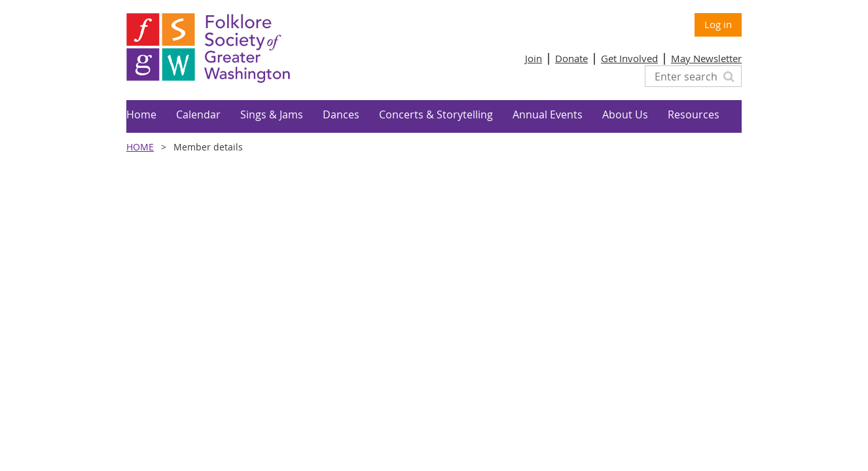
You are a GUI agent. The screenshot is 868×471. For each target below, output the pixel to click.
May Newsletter (706, 58)
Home (140, 147)
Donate (571, 58)
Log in (718, 24)
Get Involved (629, 58)
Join (533, 58)
